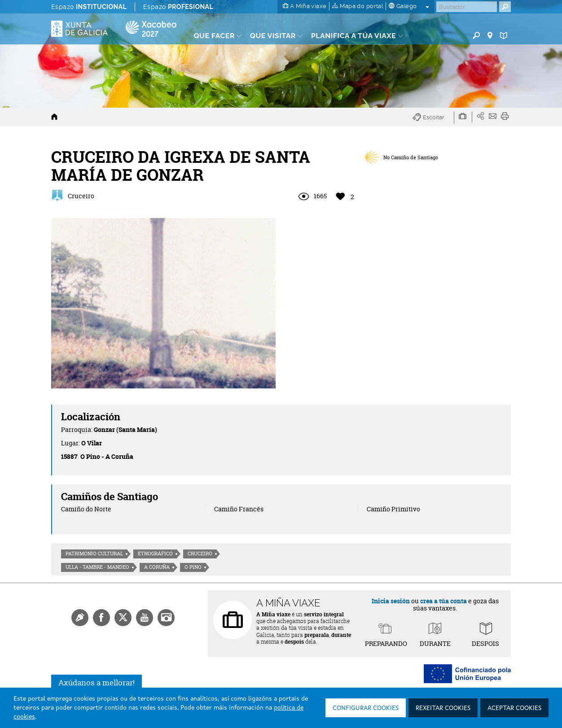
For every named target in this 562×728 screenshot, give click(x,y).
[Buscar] (467, 7)
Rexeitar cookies (443, 708)
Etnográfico (155, 554)
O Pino (193, 567)
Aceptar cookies (514, 708)
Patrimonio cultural (94, 554)
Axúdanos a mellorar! (97, 682)
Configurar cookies (366, 708)
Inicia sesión (391, 601)
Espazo (89, 7)
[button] (433, 118)
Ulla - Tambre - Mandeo (97, 567)
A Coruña (157, 567)
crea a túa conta (443, 601)
